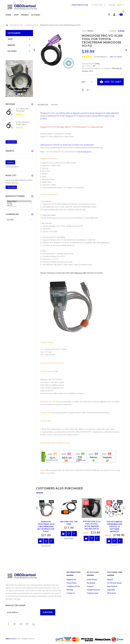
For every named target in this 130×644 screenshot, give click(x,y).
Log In (8, 180)
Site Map (70, 590)
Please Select (19, 201)
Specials (110, 580)
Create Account (93, 593)
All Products (112, 593)
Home (7, 25)
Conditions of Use (73, 586)
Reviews (55, 105)
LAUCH (19, 205)
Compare (90, 586)
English (121, 5)
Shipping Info (71, 580)
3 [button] (22, 93)
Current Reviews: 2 (101, 57)
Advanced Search (12, 167)
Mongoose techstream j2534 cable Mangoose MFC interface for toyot (46, 527)
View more (11, 142)
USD (102, 5)
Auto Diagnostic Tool (16, 25)
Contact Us (71, 593)
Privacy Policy (72, 583)
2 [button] (19, 93)
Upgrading (111, 590)
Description (43, 105)
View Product (41, 541)
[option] (46, 523)
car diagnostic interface (31, 25)
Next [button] (124, 527)
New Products (112, 586)
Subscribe (48, 612)
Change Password (93, 590)
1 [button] (16, 93)
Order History (92, 580)
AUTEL (19, 203)
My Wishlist (91, 583)
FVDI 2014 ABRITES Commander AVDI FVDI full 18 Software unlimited (115, 527)
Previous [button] (37, 527)
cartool (10, 639)
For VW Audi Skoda (114, 583)
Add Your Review (116, 57)
